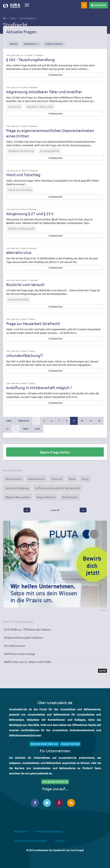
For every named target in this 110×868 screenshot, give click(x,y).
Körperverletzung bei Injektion (24, 637)
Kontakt (60, 841)
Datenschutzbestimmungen (31, 841)
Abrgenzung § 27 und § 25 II (30, 214)
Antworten (31, 44)
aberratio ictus (19, 252)
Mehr (102, 671)
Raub (72, 479)
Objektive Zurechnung (21, 151)
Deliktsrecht (70, 497)
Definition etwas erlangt (20, 654)
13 (7, 429)
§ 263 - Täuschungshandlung (30, 59)
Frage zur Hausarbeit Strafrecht (33, 323)
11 (91, 421)
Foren (13, 18)
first (9, 421)
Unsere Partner (70, 744)
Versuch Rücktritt (18, 299)
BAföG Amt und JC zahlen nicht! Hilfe (28, 662)
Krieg (85, 479)
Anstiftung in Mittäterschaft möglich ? (39, 387)
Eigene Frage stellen (55, 452)
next (26, 429)
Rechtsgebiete (28, 18)
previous (23, 421)
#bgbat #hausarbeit (18, 497)
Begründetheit (46, 497)
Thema (13, 44)
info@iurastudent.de (55, 782)
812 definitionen (15, 646)
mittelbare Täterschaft (40, 107)
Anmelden (99, 5)
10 (82, 421)
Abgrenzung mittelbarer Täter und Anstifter (44, 92)
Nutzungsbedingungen (49, 832)
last (37, 429)
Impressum (21, 832)
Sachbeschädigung (17, 488)
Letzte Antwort (54, 44)
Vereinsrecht (13, 479)
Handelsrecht (36, 479)
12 (99, 421)
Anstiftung (14, 107)
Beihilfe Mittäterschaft (21, 229)
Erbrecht (57, 479)
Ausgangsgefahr (49, 151)
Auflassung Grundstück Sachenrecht (58, 488)
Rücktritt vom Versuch (25, 284)
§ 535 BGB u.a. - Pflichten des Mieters (27, 629)
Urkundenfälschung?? (25, 355)
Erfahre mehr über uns (44, 744)
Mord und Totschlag (23, 175)
